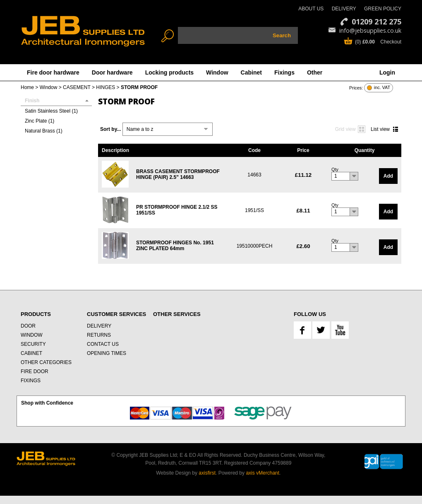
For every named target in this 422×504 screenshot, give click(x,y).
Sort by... (110, 129)
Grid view (345, 129)
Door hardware (112, 72)
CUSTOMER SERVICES (116, 314)
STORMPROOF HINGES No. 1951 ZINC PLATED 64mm (175, 246)
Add (388, 176)
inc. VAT (382, 88)
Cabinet (251, 72)
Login (387, 72)
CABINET (31, 353)
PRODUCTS (36, 314)
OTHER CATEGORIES (46, 362)
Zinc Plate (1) (40, 121)
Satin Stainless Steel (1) (51, 111)
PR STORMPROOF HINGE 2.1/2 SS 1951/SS (177, 210)
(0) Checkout (378, 42)
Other (315, 72)
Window (217, 72)
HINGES (105, 87)
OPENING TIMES (107, 353)
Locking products (169, 72)
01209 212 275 (376, 22)
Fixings (284, 72)
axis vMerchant (263, 473)
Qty (335, 169)
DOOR (28, 326)
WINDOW (32, 335)
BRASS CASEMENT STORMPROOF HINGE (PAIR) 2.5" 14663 (178, 174)
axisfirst (207, 473)
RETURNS (99, 335)
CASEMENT (77, 87)
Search (282, 35)
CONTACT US (103, 344)
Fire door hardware (53, 72)
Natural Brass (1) (44, 131)
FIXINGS (31, 381)
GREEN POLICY (383, 9)
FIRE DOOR (35, 371)
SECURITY (33, 344)
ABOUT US (311, 9)
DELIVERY (344, 9)
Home (27, 87)
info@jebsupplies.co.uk (370, 30)
